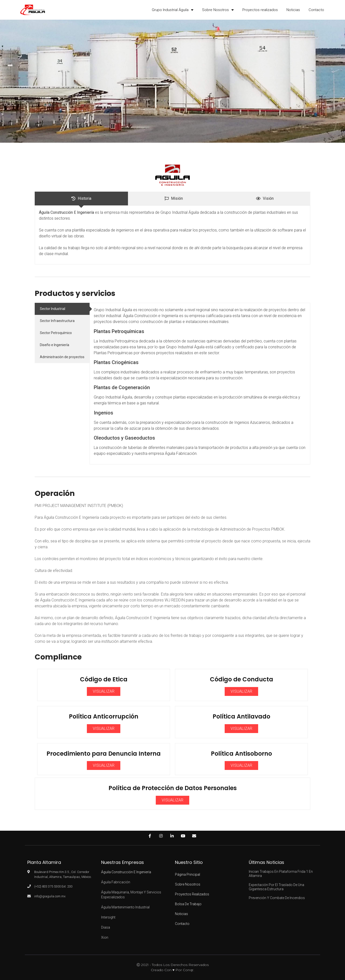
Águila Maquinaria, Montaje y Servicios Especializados (131, 895)
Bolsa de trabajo (188, 904)
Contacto (316, 10)
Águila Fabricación (116, 882)
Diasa (106, 927)
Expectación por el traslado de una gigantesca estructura (276, 887)
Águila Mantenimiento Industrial (125, 907)
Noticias (293, 10)
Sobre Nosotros (218, 10)
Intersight (108, 917)
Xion (105, 937)
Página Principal (188, 874)
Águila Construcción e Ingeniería (126, 872)
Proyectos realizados (260, 10)
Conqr (188, 970)
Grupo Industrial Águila (173, 10)
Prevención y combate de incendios (277, 898)
